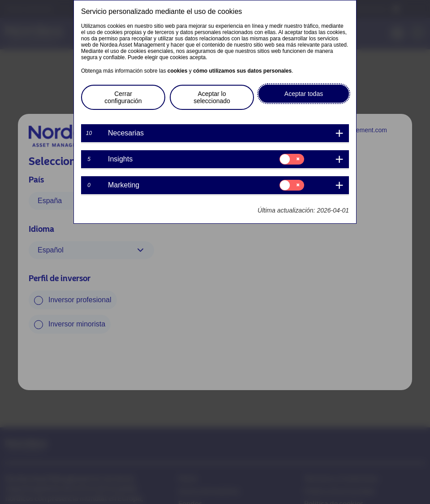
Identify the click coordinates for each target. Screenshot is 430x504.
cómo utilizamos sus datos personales (242, 71)
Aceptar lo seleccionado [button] (212, 97)
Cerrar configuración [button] (123, 97)
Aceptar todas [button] (304, 94)
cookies (178, 71)
